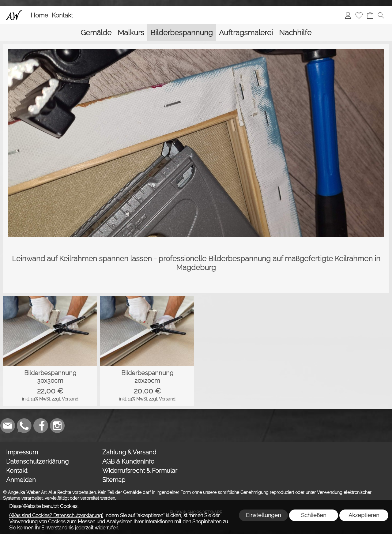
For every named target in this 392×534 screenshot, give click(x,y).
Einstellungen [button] (263, 515)
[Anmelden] (348, 15)
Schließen (314, 515)
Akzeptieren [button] (364, 515)
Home (39, 15)
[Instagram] (57, 426)
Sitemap (114, 480)
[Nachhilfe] (295, 33)
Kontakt (62, 15)
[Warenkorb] (370, 15)
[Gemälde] (96, 33)
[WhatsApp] (24, 426)
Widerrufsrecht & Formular (140, 471)
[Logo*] (14, 13)
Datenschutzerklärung (37, 461)
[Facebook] (41, 426)
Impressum (22, 452)
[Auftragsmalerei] (246, 33)
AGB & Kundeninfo (128, 461)
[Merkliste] (359, 15)
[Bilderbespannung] (182, 33)
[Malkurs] (131, 33)
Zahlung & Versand (129, 452)
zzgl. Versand (65, 399)
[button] (381, 15)
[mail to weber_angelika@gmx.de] (8, 426)
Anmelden (21, 480)
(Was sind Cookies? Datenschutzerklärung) (56, 515)
